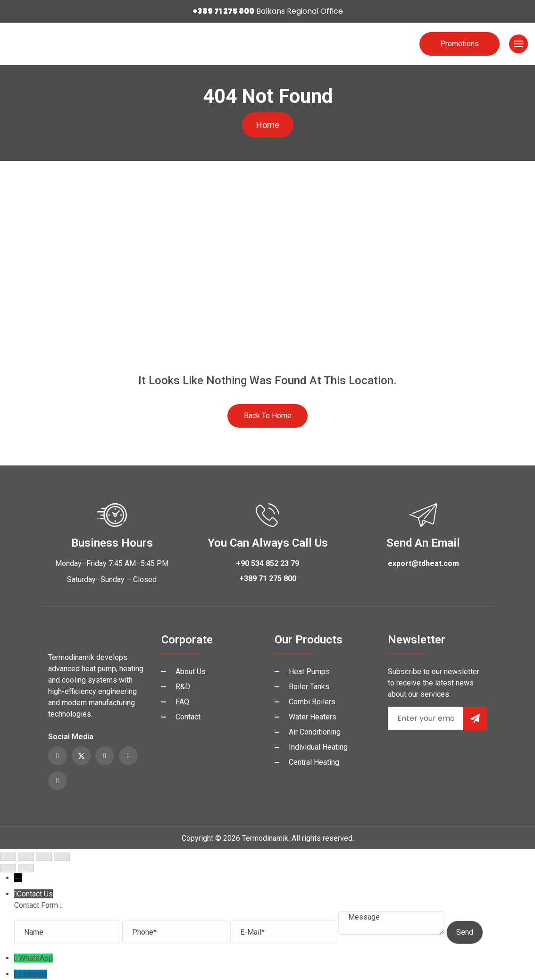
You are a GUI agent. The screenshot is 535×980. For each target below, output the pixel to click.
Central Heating (314, 762)
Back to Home (268, 416)
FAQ (182, 702)
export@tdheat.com (423, 563)
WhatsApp (36, 958)
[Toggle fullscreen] (26, 857)
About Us (191, 672)
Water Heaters (313, 717)
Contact (188, 717)
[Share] (44, 857)
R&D (183, 687)
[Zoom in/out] (8, 857)
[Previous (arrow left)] (8, 868)
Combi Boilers (312, 702)
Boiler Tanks (309, 687)
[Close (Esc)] (62, 857)
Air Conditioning (315, 732)
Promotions (460, 44)
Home (268, 125)
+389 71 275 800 (268, 579)
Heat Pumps (309, 672)
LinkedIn (33, 974)
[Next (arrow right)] (26, 868)
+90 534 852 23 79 (267, 563)
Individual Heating (318, 747)
